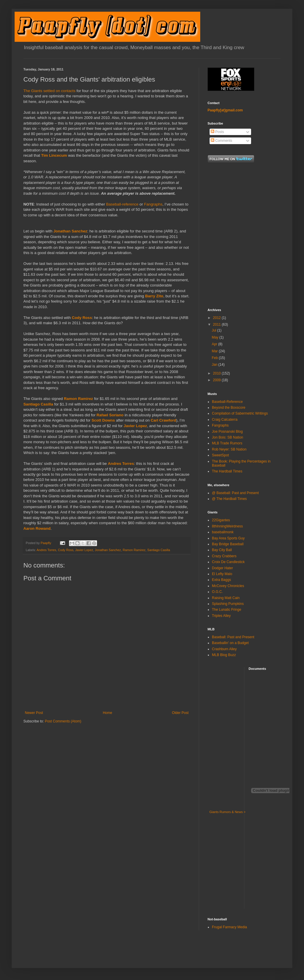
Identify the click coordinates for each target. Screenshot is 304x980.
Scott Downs (103, 420)
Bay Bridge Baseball (228, 544)
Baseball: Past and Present (233, 637)
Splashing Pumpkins (228, 604)
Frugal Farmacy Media (229, 927)
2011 (217, 325)
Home (108, 713)
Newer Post (34, 713)
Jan (215, 365)
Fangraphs (153, 204)
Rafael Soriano (110, 415)
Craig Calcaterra (225, 420)
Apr (215, 344)
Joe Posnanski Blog (227, 432)
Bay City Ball (222, 550)
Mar (215, 351)
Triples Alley (221, 616)
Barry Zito (154, 296)
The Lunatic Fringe (227, 610)
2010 (217, 373)
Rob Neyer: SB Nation (229, 449)
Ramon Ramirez (79, 399)
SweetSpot (220, 455)
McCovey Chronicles (228, 586)
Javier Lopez (135, 426)
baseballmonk (223, 532)
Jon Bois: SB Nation (228, 437)
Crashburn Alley (224, 649)
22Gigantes (221, 520)
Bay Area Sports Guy (228, 538)
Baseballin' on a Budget (230, 643)
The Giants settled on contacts (49, 91)
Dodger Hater (222, 568)
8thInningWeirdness (227, 526)
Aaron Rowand (37, 528)
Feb (215, 358)
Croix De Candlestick (228, 562)
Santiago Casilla (38, 404)
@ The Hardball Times (229, 499)
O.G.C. (217, 592)
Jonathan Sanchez (70, 231)
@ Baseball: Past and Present (235, 493)
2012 (217, 318)
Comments (221, 141)
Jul (214, 330)
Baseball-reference (122, 204)
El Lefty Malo (222, 574)
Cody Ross (82, 318)
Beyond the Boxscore (229, 408)
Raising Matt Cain (226, 598)
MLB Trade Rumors (227, 443)
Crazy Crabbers (224, 556)
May (215, 337)
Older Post (180, 713)
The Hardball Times (227, 471)
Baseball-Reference (227, 402)
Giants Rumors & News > (227, 812)
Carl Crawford (163, 420)
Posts (217, 132)
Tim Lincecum (54, 155)
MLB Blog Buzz (224, 655)
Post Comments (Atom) (63, 721)
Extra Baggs (221, 580)
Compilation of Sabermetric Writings (240, 413)
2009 (217, 380)
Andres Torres (121, 464)
